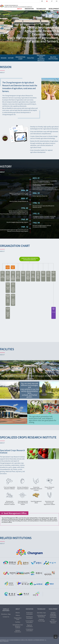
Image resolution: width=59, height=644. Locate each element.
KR (42, 1)
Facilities (18, 622)
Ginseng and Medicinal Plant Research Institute (9, 503)
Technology (41, 9)
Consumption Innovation (29, 622)
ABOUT (20, 9)
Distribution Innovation (29, 617)
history (11, 58)
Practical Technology (41, 620)
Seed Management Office (36, 502)
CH (57, 1)
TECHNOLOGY (41, 609)
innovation (29, 9)
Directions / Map (6, 614)
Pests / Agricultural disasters (53, 621)
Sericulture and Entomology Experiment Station (49, 503)
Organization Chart (18, 619)
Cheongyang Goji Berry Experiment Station (23, 503)
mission (4, 58)
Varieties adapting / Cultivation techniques (53, 615)
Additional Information (6, 610)
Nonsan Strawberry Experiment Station (23, 488)
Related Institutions (18, 631)
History (18, 615)
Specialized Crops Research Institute (41, 58)
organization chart (20, 58)
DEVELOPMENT (53, 609)
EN (47, 1)
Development (54, 9)
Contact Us (6, 617)
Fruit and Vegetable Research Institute (9, 488)
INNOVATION (29, 609)
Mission (18, 613)
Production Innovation (29, 613)
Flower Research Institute (49, 488)
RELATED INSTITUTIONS (53, 58)
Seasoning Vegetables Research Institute (36, 489)
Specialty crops (41, 613)
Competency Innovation (29, 630)
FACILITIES (31, 58)
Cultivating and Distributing (41, 616)
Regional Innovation (29, 626)
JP (52, 1)
